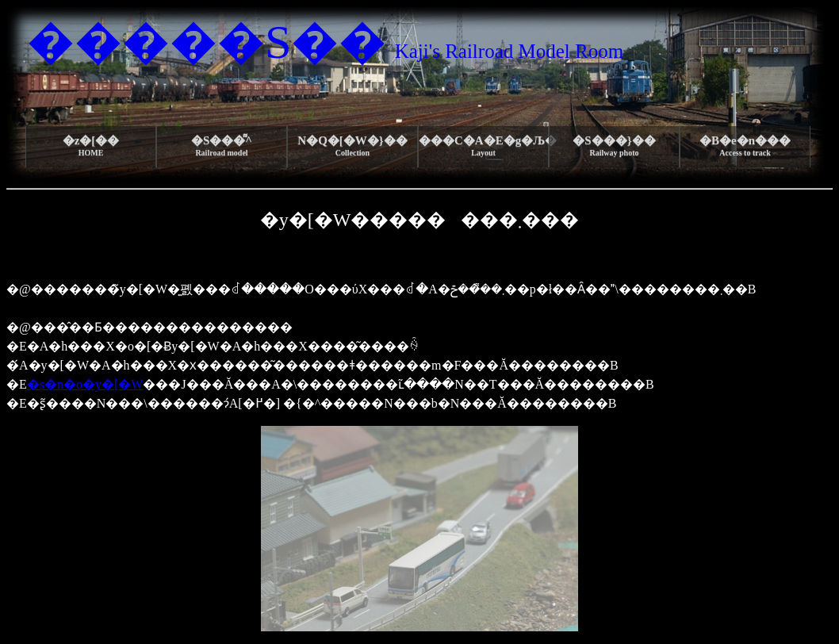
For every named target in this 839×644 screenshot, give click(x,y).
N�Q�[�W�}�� (352, 146)
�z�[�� (91, 146)
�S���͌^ (222, 146)
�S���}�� (614, 146)
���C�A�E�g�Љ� (484, 146)
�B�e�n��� (745, 146)
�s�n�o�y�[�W (85, 384)
